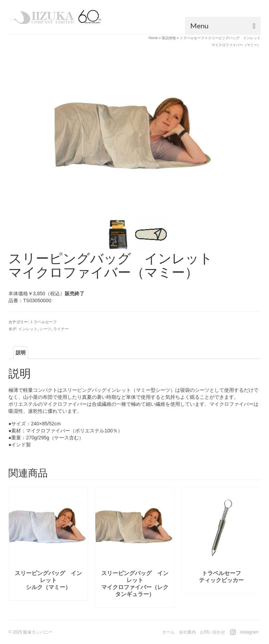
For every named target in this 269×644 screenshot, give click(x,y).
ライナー (61, 329)
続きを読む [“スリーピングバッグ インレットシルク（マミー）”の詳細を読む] (48, 595)
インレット (28, 329)
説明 (21, 353)
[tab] (21, 353)
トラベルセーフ (43, 322)
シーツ (45, 329)
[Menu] (223, 26)
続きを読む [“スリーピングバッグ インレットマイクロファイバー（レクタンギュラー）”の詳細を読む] (135, 602)
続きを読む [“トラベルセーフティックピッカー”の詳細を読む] (221, 588)
